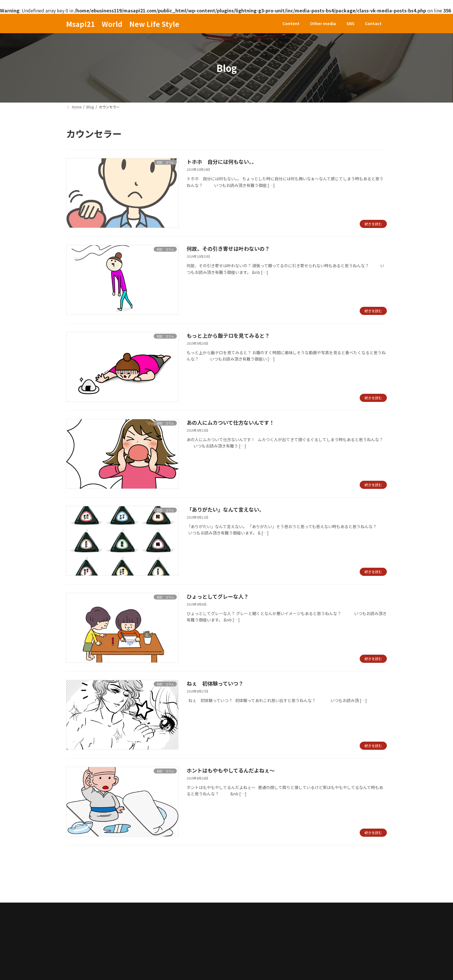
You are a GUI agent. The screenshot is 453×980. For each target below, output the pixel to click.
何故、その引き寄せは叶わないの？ (228, 248)
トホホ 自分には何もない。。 (222, 162)
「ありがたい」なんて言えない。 (225, 509)
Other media (116, 890)
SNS (146, 890)
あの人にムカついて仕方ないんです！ (231, 422)
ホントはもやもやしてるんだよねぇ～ (231, 770)
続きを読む (373, 224)
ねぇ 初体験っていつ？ (215, 683)
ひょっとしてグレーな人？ (218, 596)
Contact (171, 890)
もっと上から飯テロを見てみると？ (228, 335)
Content (81, 890)
